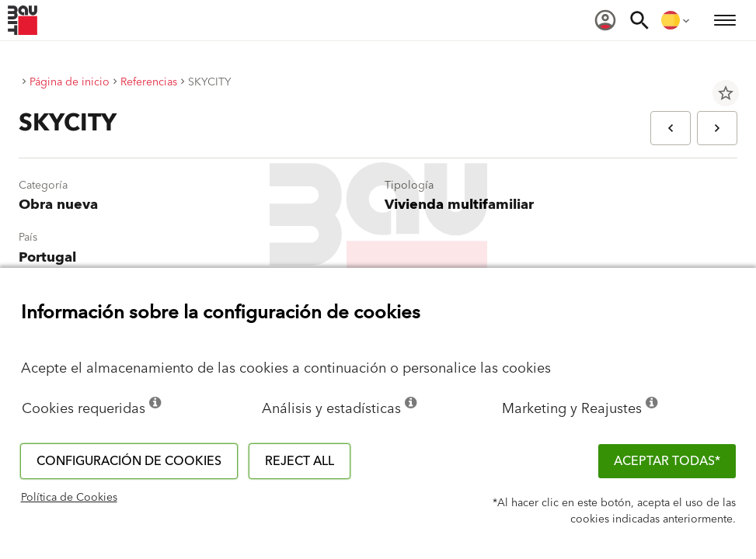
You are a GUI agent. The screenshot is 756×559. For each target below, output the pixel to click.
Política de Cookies (69, 498)
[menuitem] (605, 20)
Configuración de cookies (129, 461)
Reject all (300, 461)
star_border (726, 93)
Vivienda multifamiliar (459, 205)
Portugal (47, 257)
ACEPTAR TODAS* (667, 461)
